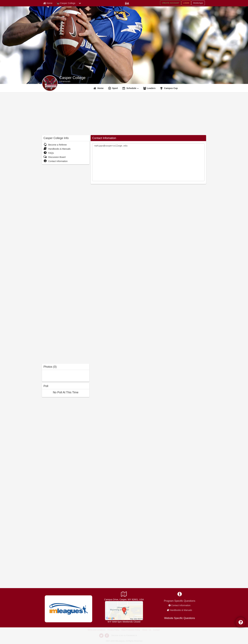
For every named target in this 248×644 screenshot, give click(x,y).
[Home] (99, 88)
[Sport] (113, 88)
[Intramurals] (65, 81)
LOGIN (186, 3)
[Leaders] (150, 88)
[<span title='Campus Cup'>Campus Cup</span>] (169, 88)
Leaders (151, 88)
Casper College (72, 78)
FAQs (49, 153)
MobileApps (198, 3)
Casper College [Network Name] (66, 3)
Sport (115, 88)
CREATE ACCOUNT (170, 3)
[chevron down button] (80, 3)
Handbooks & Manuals (57, 149)
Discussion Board (54, 157)
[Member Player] (127, 3)
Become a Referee (55, 145)
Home (101, 88)
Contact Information (56, 161)
